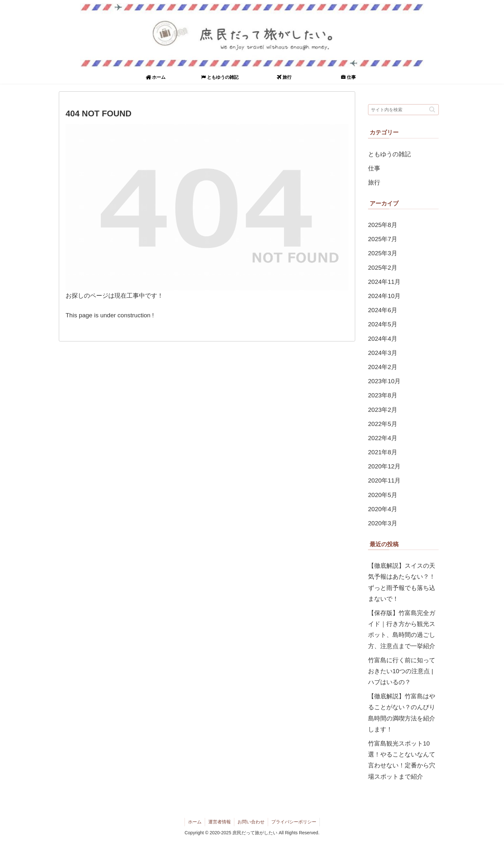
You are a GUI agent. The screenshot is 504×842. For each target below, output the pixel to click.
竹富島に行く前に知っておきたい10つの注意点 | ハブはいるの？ (402, 671)
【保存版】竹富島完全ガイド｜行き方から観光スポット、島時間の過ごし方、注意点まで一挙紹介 (402, 629)
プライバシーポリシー (294, 822)
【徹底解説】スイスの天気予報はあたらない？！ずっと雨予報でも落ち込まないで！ (402, 582)
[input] (403, 110)
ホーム (195, 822)
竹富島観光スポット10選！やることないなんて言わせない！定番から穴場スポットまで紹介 (402, 760)
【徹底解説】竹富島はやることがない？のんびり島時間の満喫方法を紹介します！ (402, 713)
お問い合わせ (251, 822)
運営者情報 (220, 822)
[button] (432, 109)
